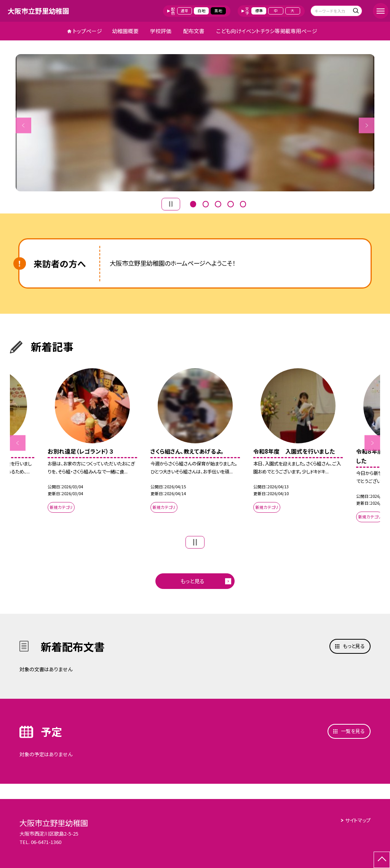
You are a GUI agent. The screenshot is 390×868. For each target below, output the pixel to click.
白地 (201, 11)
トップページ (87, 31)
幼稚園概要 (125, 31)
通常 (184, 11)
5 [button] (243, 203)
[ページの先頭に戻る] (382, 860)
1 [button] (193, 203)
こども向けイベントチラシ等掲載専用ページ (267, 31)
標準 (259, 11)
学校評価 (161, 31)
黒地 (218, 11)
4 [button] (230, 203)
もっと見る (193, 581)
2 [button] (206, 203)
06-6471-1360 (46, 842)
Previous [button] (23, 125)
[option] (195, 123)
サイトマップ (358, 820)
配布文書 (194, 31)
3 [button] (218, 203)
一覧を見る (353, 731)
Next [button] (367, 125)
